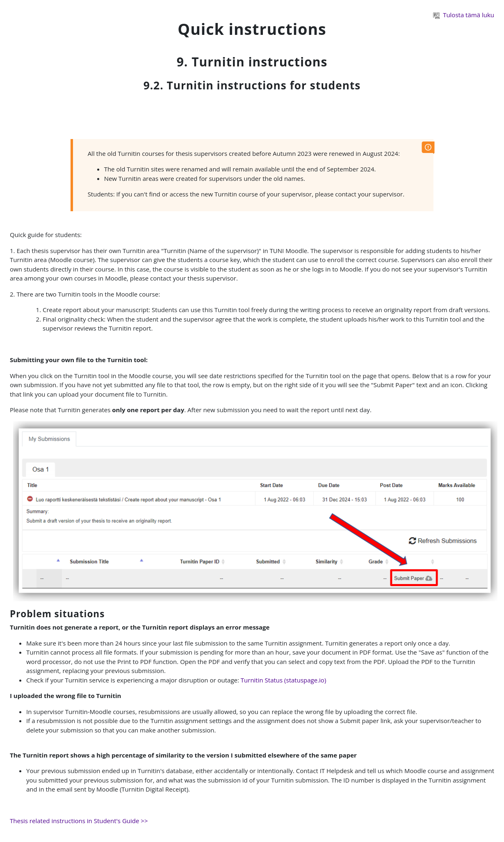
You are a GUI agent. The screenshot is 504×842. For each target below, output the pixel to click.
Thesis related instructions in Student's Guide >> (79, 821)
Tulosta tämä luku (464, 15)
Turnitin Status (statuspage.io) (284, 680)
